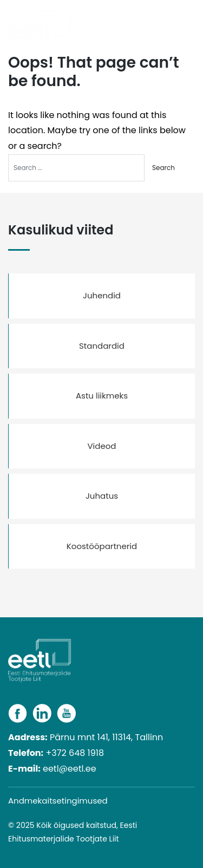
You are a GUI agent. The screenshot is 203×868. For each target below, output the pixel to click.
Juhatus (102, 496)
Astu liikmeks (102, 396)
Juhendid (102, 295)
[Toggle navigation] (190, 23)
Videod (101, 446)
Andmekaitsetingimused (58, 801)
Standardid (102, 346)
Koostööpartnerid (102, 546)
